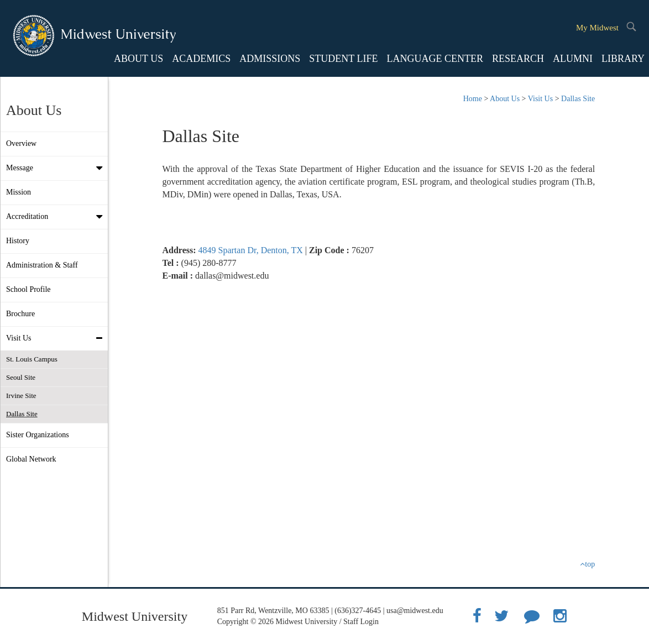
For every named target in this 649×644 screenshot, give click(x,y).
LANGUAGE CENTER (435, 59)
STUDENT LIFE (343, 59)
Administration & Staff (42, 265)
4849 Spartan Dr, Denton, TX (251, 250)
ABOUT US (138, 59)
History (18, 241)
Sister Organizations (38, 435)
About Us (505, 99)
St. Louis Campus (32, 359)
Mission (19, 192)
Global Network (31, 459)
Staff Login (361, 622)
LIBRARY (623, 59)
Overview (21, 143)
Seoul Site (21, 377)
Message (57, 168)
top (587, 564)
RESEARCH (518, 59)
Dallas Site (22, 414)
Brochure (20, 314)
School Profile (28, 289)
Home (473, 99)
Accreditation (57, 217)
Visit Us (57, 338)
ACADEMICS (201, 59)
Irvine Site (21, 396)
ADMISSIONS (270, 59)
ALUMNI (573, 59)
